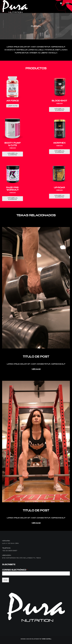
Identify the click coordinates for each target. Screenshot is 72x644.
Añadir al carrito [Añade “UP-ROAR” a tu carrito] (59, 196)
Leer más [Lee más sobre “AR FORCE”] (13, 106)
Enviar (6, 580)
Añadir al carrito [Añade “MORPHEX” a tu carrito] (59, 152)
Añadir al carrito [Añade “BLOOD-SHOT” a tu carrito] (59, 109)
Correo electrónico (15, 570)
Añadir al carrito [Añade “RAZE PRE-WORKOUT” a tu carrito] (13, 199)
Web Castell (47, 639)
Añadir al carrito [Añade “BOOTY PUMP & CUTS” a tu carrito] (13, 154)
